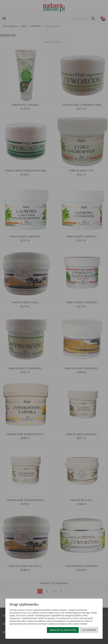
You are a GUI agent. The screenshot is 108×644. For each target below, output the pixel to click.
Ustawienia (89, 630)
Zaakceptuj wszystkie (63, 630)
